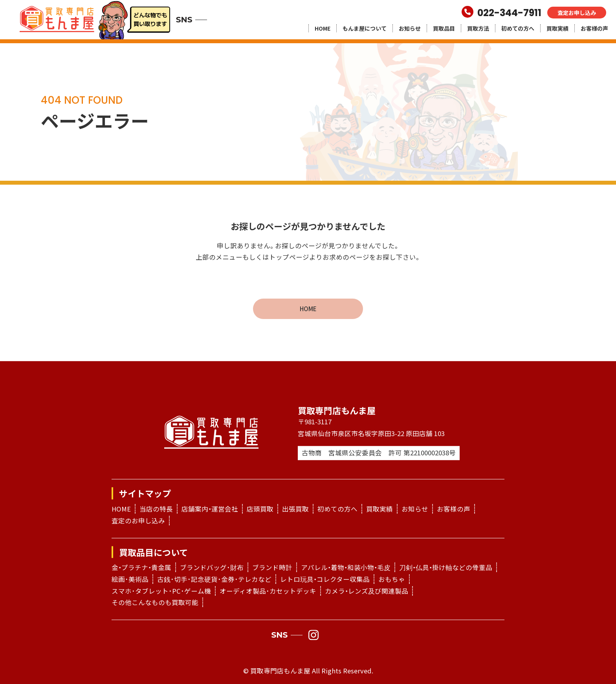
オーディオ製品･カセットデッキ (268, 591)
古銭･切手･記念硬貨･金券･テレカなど (214, 579)
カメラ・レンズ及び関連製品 (367, 591)
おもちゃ (392, 579)
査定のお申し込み (138, 521)
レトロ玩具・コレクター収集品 (325, 579)
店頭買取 (260, 509)
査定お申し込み (577, 13)
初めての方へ (518, 28)
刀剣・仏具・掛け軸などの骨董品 (446, 568)
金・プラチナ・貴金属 (141, 568)
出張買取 (295, 509)
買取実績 (557, 28)
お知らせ (410, 28)
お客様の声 (594, 28)
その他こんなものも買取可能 (155, 603)
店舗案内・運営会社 (210, 509)
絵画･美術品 (130, 579)
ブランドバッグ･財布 (212, 568)
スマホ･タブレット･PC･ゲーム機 (161, 591)
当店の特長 (156, 509)
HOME (323, 28)
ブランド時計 (272, 568)
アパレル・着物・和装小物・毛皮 (346, 568)
